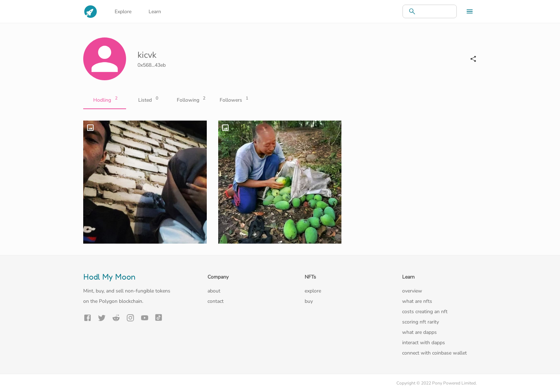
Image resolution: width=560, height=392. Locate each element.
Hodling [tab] (105, 100)
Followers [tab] (233, 100)
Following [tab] (190, 100)
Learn (155, 12)
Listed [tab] (147, 100)
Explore (123, 12)
